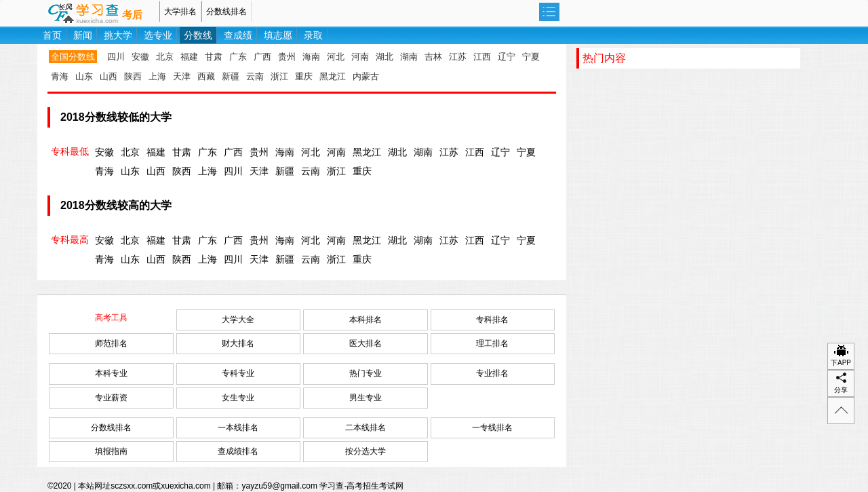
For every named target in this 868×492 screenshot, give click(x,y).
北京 (165, 57)
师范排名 (111, 343)
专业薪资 (111, 398)
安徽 (140, 57)
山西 (108, 76)
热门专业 (366, 373)
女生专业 (238, 398)
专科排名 (492, 320)
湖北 (384, 57)
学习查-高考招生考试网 (361, 486)
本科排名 (366, 320)
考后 (132, 15)
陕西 (133, 76)
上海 (157, 76)
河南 (360, 57)
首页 (52, 35)
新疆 (231, 76)
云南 (255, 76)
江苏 (458, 57)
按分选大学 (366, 451)
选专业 (158, 35)
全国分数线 (73, 57)
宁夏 (531, 57)
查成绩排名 (238, 451)
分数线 (198, 35)
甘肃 (214, 57)
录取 (313, 35)
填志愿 (278, 35)
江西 (482, 57)
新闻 (83, 35)
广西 (262, 57)
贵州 (287, 57)
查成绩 (238, 35)
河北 (336, 57)
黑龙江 (333, 76)
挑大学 (118, 35)
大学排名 (180, 12)
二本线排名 (366, 428)
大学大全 (238, 320)
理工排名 (492, 343)
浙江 (279, 76)
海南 (311, 57)
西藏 (206, 76)
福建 (189, 57)
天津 (182, 76)
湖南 (409, 57)
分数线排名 (226, 12)
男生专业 (366, 398)
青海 (60, 76)
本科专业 (111, 373)
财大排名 (238, 343)
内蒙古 (366, 76)
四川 (116, 57)
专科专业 (238, 373)
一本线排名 (238, 428)
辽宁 (507, 57)
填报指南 (111, 451)
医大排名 (366, 343)
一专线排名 (492, 428)
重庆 (304, 76)
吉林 (433, 57)
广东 (238, 57)
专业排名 (492, 373)
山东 (84, 76)
